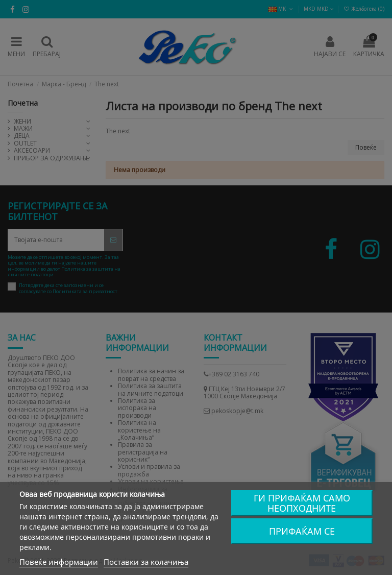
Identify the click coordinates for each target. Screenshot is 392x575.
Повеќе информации (59, 562)
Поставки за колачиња (146, 562)
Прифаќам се (302, 531)
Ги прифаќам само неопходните (302, 503)
